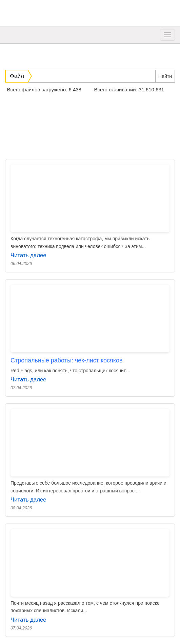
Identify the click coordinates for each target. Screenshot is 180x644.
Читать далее (28, 255)
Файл (17, 76)
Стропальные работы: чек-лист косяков (66, 360)
